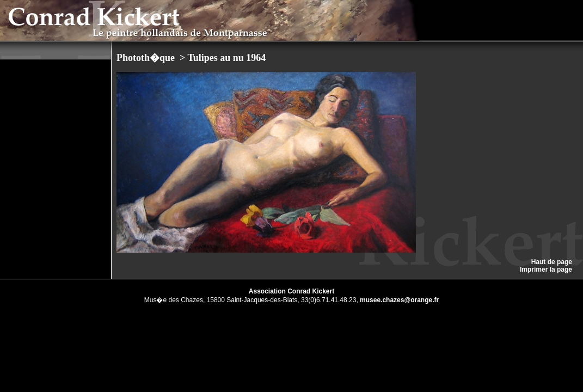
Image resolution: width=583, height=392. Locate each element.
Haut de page (552, 262)
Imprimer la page (546, 269)
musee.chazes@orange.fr (399, 300)
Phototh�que (147, 58)
